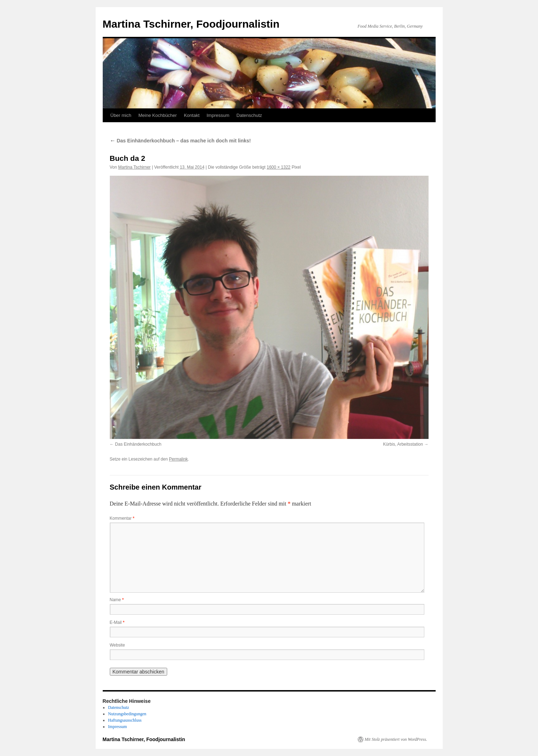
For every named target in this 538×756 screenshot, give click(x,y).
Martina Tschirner (135, 167)
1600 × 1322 (279, 167)
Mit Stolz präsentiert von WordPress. (396, 739)
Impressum (218, 115)
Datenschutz (249, 115)
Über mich (121, 115)
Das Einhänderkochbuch (138, 444)
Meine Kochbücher (158, 115)
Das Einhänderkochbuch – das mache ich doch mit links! (180, 141)
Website (117, 645)
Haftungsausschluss (125, 720)
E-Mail (117, 622)
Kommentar (122, 518)
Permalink (178, 459)
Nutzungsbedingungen (127, 714)
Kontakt (192, 115)
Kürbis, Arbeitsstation (403, 444)
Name (117, 600)
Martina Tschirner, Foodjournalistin (191, 24)
